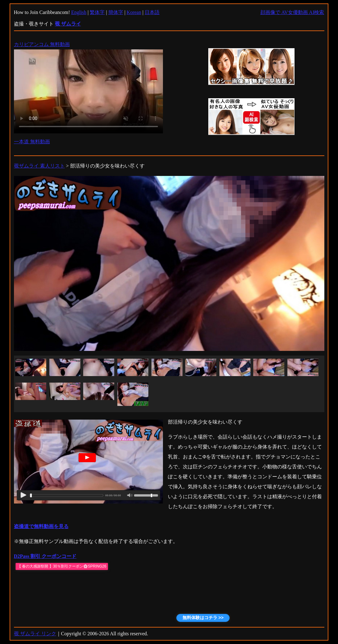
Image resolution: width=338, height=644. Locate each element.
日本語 (152, 12)
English (79, 12)
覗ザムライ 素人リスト (39, 166)
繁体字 (97, 12)
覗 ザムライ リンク (35, 634)
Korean (134, 12)
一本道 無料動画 (32, 142)
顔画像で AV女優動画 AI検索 (292, 12)
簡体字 (116, 12)
